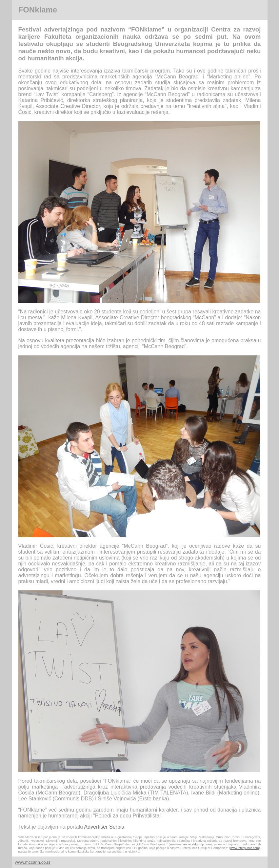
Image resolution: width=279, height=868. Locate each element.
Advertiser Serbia (104, 827)
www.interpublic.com (244, 848)
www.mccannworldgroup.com (190, 844)
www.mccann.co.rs (33, 862)
